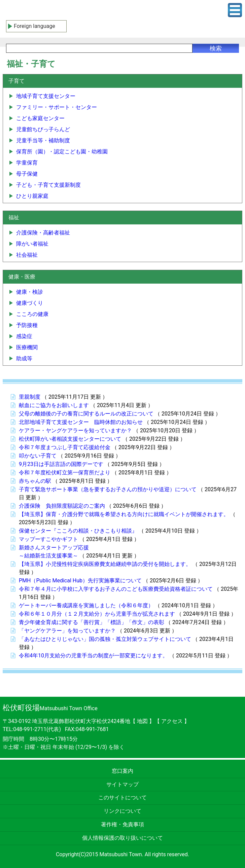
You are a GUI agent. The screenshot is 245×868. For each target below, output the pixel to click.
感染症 (24, 336)
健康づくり (30, 303)
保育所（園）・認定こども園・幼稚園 (62, 152)
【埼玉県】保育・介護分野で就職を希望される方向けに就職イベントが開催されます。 (124, 514)
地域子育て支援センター (46, 96)
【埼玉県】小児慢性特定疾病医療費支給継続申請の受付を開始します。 (105, 564)
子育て (16, 81)
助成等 (24, 358)
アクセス (173, 721)
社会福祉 (27, 255)
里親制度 (30, 397)
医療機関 (27, 347)
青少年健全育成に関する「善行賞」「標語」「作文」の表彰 (92, 622)
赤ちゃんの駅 (35, 481)
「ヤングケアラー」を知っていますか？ (67, 631)
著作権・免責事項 (123, 824)
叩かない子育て (38, 456)
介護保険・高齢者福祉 (43, 233)
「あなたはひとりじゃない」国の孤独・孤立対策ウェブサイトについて (105, 639)
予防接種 (27, 325)
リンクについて (123, 811)
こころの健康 (32, 314)
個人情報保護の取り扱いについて (123, 838)
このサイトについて (123, 798)
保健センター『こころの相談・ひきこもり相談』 (78, 531)
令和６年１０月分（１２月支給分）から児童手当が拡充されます (97, 614)
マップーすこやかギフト (48, 539)
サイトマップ (123, 784)
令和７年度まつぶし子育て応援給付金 (65, 447)
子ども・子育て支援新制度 (48, 185)
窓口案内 (123, 771)
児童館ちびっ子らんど (43, 129)
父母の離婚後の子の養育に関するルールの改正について (86, 414)
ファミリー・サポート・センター (57, 107)
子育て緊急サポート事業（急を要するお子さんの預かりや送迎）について (108, 489)
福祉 (14, 218)
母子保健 (27, 174)
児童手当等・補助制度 (43, 140)
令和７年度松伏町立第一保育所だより (65, 473)
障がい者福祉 (32, 244)
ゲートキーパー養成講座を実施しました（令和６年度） (86, 605)
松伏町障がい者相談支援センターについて (70, 439)
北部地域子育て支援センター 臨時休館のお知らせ (81, 422)
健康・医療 (22, 277)
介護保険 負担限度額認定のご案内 (62, 506)
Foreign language (34, 26)
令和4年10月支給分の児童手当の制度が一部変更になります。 (93, 656)
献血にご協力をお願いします (54, 405)
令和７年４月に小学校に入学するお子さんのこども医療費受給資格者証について (116, 589)
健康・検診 (30, 292)
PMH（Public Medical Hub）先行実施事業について (80, 581)
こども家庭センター (40, 118)
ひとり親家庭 (32, 196)
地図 (142, 721)
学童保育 (27, 163)
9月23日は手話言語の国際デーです (61, 464)
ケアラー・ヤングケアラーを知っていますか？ (75, 430)
